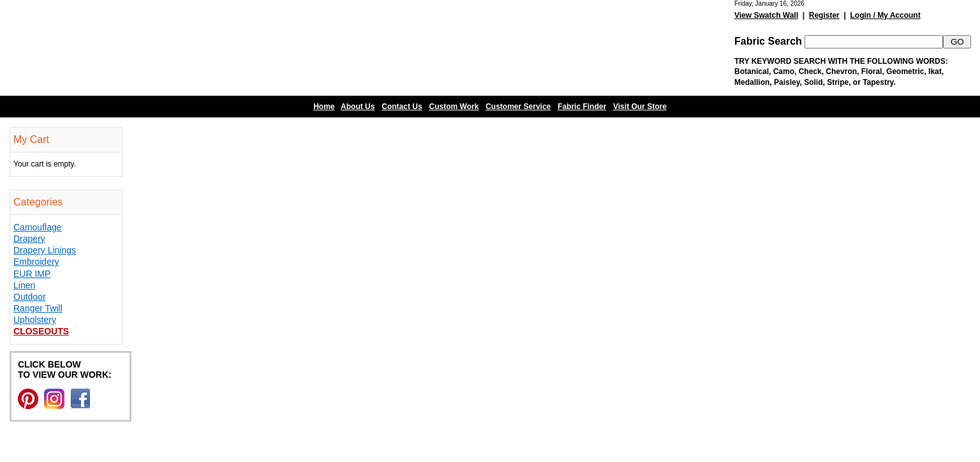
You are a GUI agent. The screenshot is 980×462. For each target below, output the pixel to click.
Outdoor (30, 297)
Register (824, 15)
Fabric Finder (582, 107)
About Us (358, 107)
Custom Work (454, 107)
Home (324, 107)
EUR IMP (32, 274)
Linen (24, 285)
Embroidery (36, 262)
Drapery (29, 239)
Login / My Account (885, 15)
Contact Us (402, 107)
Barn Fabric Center (128, 48)
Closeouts (41, 331)
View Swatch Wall (766, 15)
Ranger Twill (38, 308)
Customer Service (518, 107)
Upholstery (35, 320)
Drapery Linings (45, 250)
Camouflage (38, 227)
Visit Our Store (640, 107)
